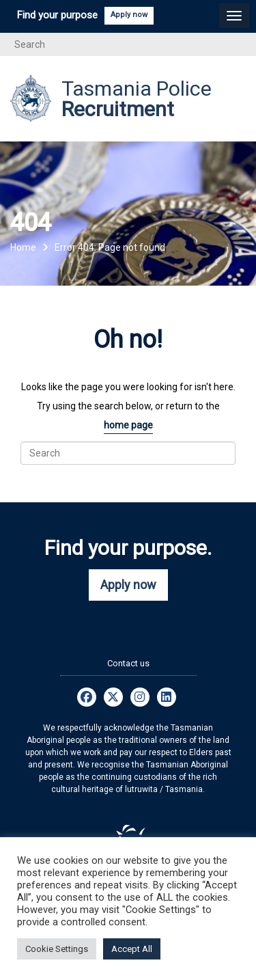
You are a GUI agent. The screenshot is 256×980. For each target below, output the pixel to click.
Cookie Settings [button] (57, 949)
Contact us (128, 663)
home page (128, 425)
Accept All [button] (132, 949)
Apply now (129, 15)
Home (23, 247)
